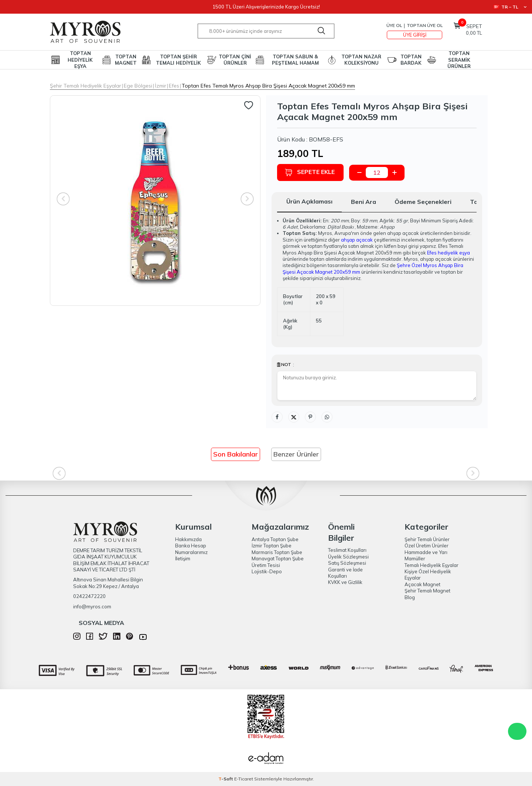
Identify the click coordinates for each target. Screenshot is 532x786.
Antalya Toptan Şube (275, 539)
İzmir (161, 86)
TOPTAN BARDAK (411, 60)
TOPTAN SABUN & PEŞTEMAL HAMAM (295, 60)
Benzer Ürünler (296, 454)
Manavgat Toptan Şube (278, 558)
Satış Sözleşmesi (347, 563)
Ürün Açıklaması (309, 201)
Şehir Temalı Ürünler (427, 539)
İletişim (183, 558)
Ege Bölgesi (138, 86)
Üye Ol (394, 25)
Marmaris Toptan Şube (277, 552)
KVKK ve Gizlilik (345, 582)
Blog (410, 597)
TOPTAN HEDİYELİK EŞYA (80, 60)
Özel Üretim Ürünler (427, 546)
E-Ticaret (244, 779)
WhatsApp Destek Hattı (517, 731)
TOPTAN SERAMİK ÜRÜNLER (459, 60)
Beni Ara (364, 202)
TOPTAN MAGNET (126, 60)
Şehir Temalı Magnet (427, 591)
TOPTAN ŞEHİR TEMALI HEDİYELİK (178, 60)
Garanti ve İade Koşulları (345, 573)
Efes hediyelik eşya (449, 253)
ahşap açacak (357, 240)
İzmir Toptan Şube (272, 546)
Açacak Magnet (422, 584)
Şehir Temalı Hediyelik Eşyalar (86, 86)
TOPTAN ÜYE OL (425, 25)
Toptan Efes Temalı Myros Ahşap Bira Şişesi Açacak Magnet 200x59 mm (268, 86)
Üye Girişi (415, 35)
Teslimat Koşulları (347, 550)
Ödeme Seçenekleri (423, 202)
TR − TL (510, 7)
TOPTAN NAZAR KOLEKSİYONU (361, 60)
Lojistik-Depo (267, 571)
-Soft (226, 779)
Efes (174, 86)
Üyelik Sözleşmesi (348, 557)
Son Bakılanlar (236, 454)
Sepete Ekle (310, 172)
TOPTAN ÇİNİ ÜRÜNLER (235, 60)
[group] (155, 201)
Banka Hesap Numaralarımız (191, 549)
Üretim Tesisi (266, 565)
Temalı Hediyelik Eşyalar (432, 565)
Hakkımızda (188, 539)
